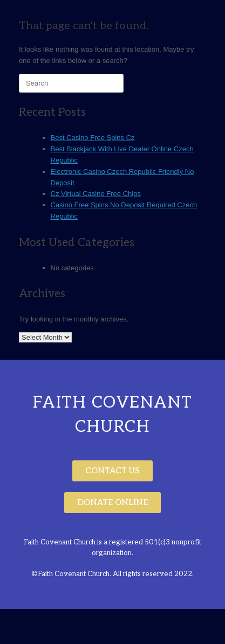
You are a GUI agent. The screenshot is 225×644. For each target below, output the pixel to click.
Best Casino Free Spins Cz (93, 138)
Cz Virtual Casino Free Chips (96, 194)
